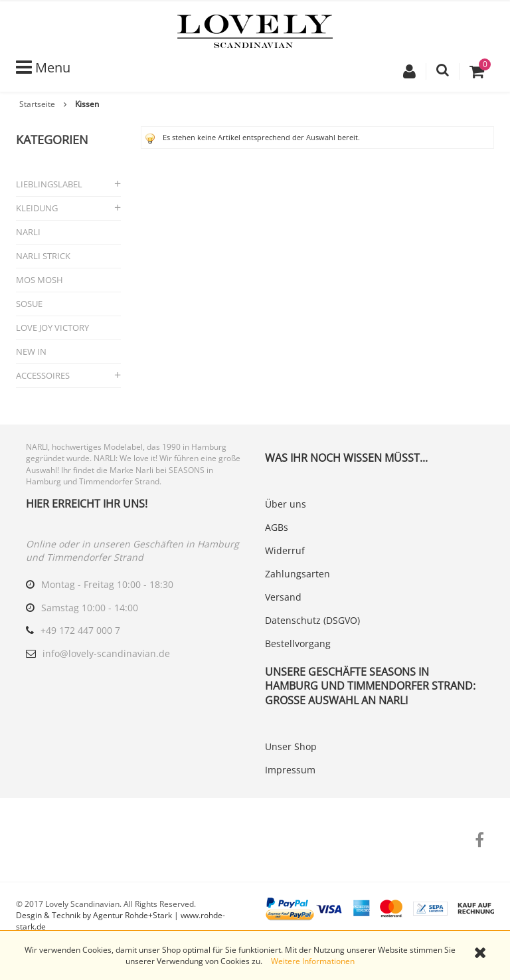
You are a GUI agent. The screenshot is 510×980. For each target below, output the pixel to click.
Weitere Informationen (313, 961)
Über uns (286, 504)
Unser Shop (291, 746)
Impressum (290, 770)
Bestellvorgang (298, 643)
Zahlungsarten (297, 574)
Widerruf (285, 550)
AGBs (277, 527)
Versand (283, 597)
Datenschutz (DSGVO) (312, 620)
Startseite (37, 104)
